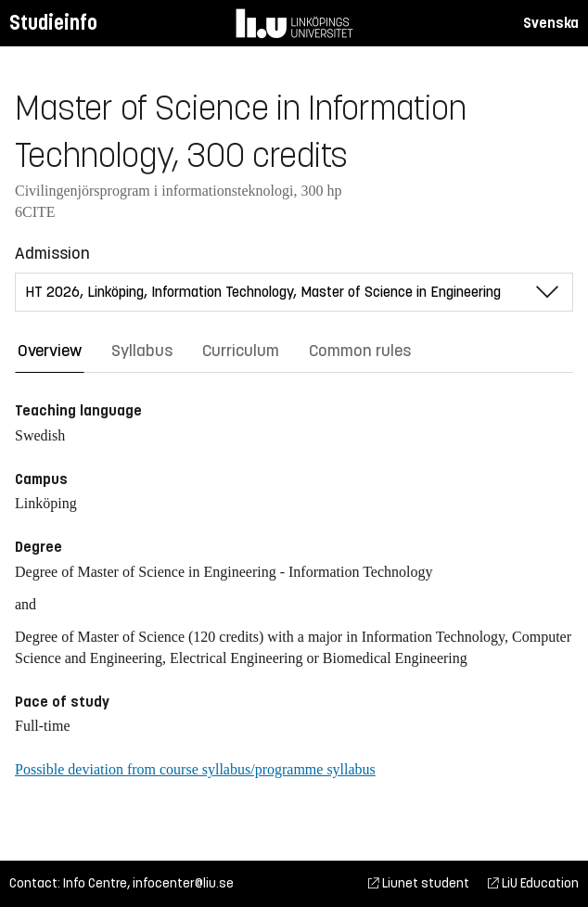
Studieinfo (53, 23)
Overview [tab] (50, 351)
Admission (52, 253)
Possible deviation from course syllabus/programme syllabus (195, 769)
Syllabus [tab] (142, 351)
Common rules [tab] (360, 351)
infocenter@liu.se (183, 883)
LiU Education (533, 883)
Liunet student (419, 883)
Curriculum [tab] (241, 351)
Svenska (551, 23)
